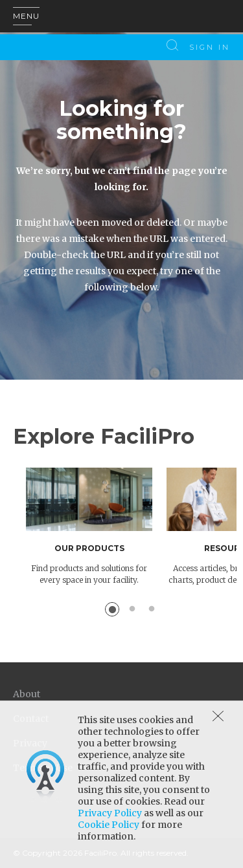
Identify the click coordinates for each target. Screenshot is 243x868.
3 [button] (152, 609)
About (27, 694)
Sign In (210, 47)
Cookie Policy (109, 825)
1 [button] (112, 609)
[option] (96, 527)
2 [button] (132, 609)
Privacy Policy (110, 813)
